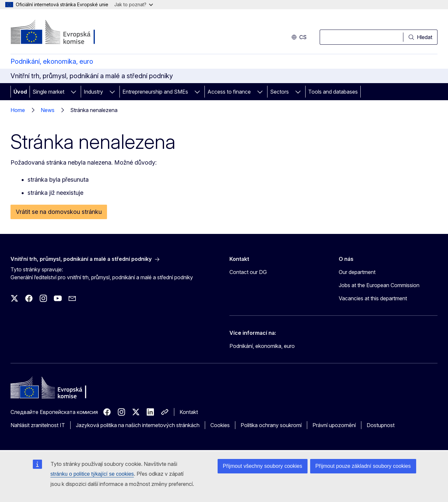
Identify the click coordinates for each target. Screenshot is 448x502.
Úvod (20, 92)
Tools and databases (333, 92)
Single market (48, 92)
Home (18, 110)
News (48, 110)
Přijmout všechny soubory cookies (263, 466)
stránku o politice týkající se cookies (92, 474)
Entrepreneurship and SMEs (155, 92)
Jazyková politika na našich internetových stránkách (138, 425)
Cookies (220, 425)
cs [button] (299, 37)
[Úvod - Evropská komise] (64, 33)
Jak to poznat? (134, 4)
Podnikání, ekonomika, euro (52, 61)
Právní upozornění (334, 425)
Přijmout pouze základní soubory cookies (363, 466)
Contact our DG (248, 272)
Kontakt (189, 412)
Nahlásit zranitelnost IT (38, 425)
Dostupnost (381, 425)
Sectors (279, 92)
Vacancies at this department (373, 298)
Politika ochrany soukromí (271, 425)
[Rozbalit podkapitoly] (74, 92)
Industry (93, 92)
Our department (357, 272)
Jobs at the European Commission (379, 285)
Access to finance (229, 92)
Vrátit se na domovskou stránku (59, 212)
